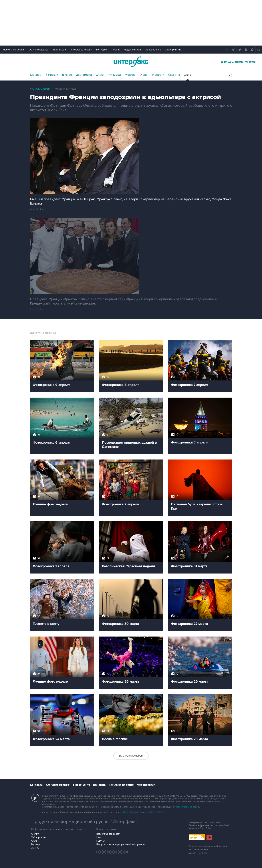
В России (52, 75)
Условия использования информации (208, 846)
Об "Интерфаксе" (39, 50)
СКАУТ (35, 841)
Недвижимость (133, 50)
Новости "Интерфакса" (108, 834)
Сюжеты (174, 75)
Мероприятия (173, 50)
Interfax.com (60, 50)
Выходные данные (198, 850)
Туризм (116, 50)
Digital (144, 75)
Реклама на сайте (122, 785)
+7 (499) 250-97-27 (155, 812)
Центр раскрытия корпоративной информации (121, 844)
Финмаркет (102, 50)
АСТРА (35, 848)
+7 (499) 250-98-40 (130, 812)
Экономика (84, 75)
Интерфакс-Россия (81, 50)
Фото (187, 75)
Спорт (100, 75)
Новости (158, 75)
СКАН (99, 837)
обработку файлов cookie (186, 807)
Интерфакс (131, 62)
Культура (115, 75)
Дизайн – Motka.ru (198, 853)
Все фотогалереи (131, 756)
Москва (130, 75)
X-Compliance (38, 837)
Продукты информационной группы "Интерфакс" (85, 822)
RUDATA (101, 841)
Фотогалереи (40, 89)
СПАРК (35, 834)
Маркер (35, 844)
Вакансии (100, 785)
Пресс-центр (82, 785)
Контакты (37, 785)
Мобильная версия (14, 50)
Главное (36, 75)
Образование (153, 50)
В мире (67, 75)
